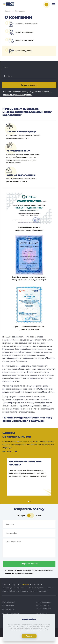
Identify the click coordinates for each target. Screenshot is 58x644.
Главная (5, 585)
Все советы (10, 452)
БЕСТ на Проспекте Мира (11, 614)
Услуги (14, 585)
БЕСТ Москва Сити (9, 610)
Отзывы (32, 591)
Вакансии (36, 585)
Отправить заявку (29, 85)
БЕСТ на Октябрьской (43, 609)
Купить (31, 588)
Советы (23, 591)
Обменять (13, 591)
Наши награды (7, 588)
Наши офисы (21, 588)
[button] (28, 502)
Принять (29, 636)
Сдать (49, 588)
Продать (40, 588)
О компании (24, 585)
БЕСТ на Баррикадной (43, 602)
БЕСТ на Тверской (8, 602)
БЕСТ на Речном (8, 605)
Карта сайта (43, 591)
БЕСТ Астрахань (41, 614)
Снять (4, 591)
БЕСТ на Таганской (42, 605)
